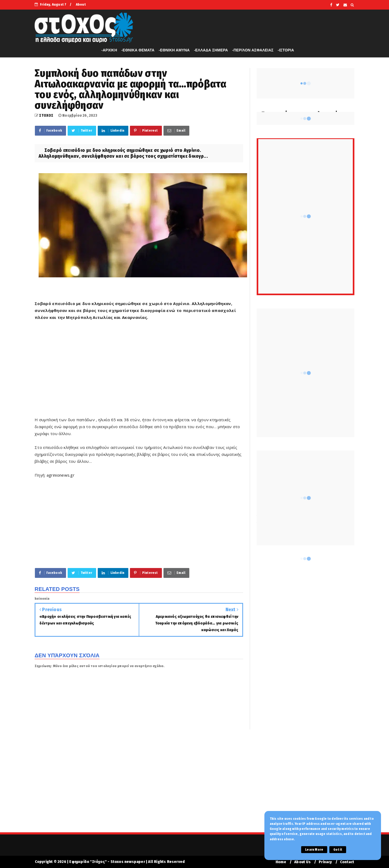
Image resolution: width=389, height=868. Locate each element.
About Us (302, 862)
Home (281, 862)
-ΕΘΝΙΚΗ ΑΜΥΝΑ (174, 50)
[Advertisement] (139, 372)
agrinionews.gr (61, 475)
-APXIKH (109, 50)
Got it (338, 850)
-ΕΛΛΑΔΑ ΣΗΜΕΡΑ (211, 50)
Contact (347, 862)
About (81, 4)
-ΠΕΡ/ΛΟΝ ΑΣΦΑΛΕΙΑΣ (253, 50)
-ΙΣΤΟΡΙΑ (286, 50)
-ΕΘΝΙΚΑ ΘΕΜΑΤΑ (138, 50)
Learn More (314, 850)
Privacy (325, 862)
